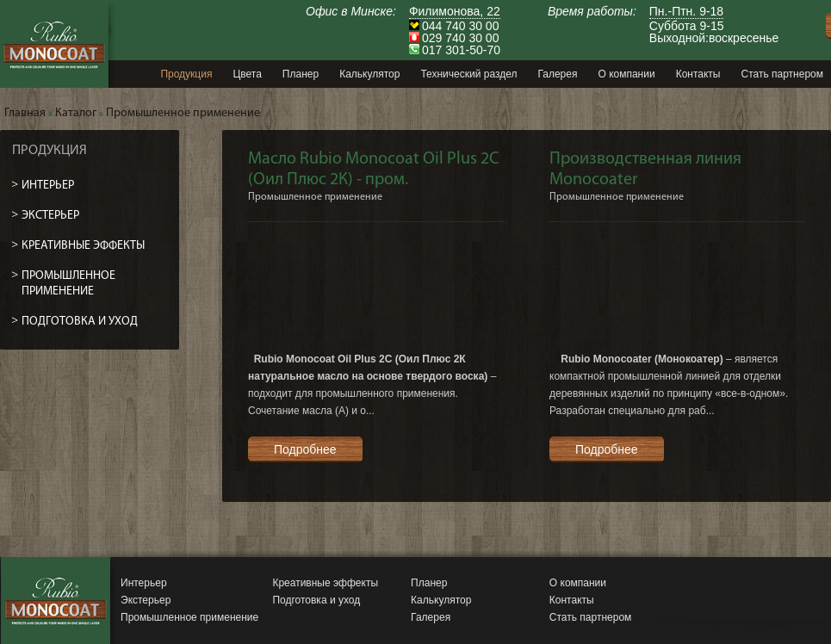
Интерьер (144, 583)
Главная (25, 113)
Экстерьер (146, 600)
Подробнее (305, 449)
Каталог (76, 113)
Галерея (431, 617)
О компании (578, 583)
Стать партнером (591, 617)
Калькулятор (441, 600)
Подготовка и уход (316, 600)
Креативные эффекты (325, 583)
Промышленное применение (189, 617)
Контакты (572, 600)
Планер (429, 583)
